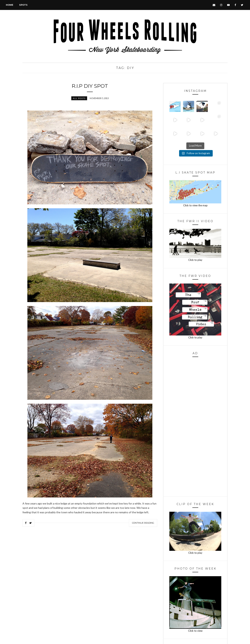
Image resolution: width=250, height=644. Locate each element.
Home (10, 5)
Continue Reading (143, 523)
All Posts (79, 98)
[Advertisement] (195, 428)
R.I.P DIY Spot (90, 86)
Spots (23, 5)
